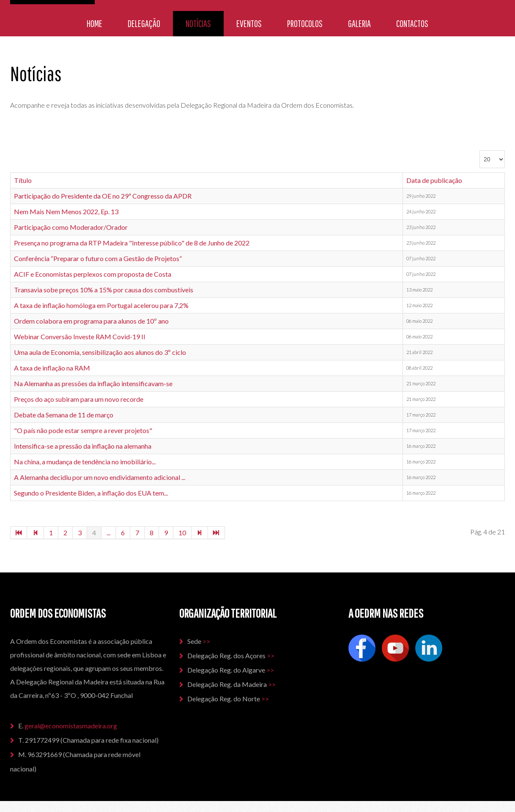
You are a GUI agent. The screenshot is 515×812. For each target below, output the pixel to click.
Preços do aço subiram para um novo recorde (79, 399)
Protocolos (305, 23)
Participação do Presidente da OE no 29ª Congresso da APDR (103, 196)
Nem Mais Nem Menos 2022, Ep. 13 (66, 211)
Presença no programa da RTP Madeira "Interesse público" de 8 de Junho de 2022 (132, 243)
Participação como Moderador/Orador (71, 227)
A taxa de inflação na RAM (52, 368)
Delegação (144, 23)
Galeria (359, 23)
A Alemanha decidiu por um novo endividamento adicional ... (100, 477)
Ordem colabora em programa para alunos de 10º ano (91, 321)
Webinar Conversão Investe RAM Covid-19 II (80, 337)
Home (95, 23)
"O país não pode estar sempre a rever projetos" (83, 430)
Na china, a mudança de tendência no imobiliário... (85, 462)
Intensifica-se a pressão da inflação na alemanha (83, 446)
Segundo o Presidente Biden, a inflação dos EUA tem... (91, 493)
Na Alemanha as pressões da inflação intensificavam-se (93, 383)
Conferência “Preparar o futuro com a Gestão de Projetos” (98, 258)
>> (206, 641)
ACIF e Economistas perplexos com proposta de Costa (93, 274)
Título (23, 180)
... (108, 533)
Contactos (412, 23)
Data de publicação (434, 180)
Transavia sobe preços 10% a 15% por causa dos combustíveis (104, 290)
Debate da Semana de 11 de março (64, 415)
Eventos (249, 23)
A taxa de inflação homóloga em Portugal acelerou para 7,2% (101, 305)
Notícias (198, 23)
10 (182, 533)
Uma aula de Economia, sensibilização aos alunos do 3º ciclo (100, 352)
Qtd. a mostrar (480, 151)
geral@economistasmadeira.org (71, 726)
